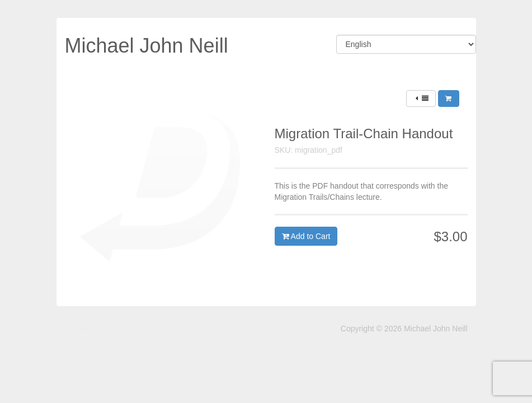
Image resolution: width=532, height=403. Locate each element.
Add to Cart (306, 236)
